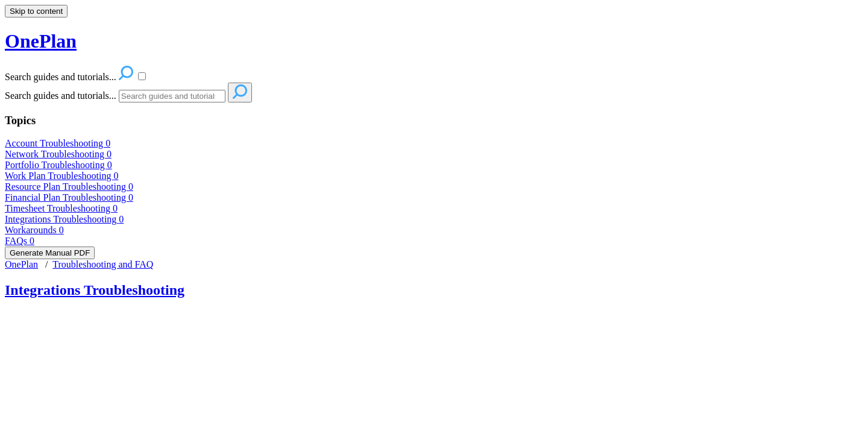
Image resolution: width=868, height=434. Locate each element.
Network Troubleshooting (58, 154)
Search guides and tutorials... (61, 96)
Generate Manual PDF (50, 253)
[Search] (172, 96)
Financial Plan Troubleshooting (69, 197)
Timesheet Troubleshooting (61, 208)
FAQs (20, 241)
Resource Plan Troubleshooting (69, 187)
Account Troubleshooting (58, 143)
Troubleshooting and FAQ (103, 264)
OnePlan (21, 264)
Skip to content (36, 11)
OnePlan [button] (41, 41)
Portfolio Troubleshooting (58, 165)
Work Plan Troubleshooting (62, 176)
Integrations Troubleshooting (64, 219)
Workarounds (34, 230)
